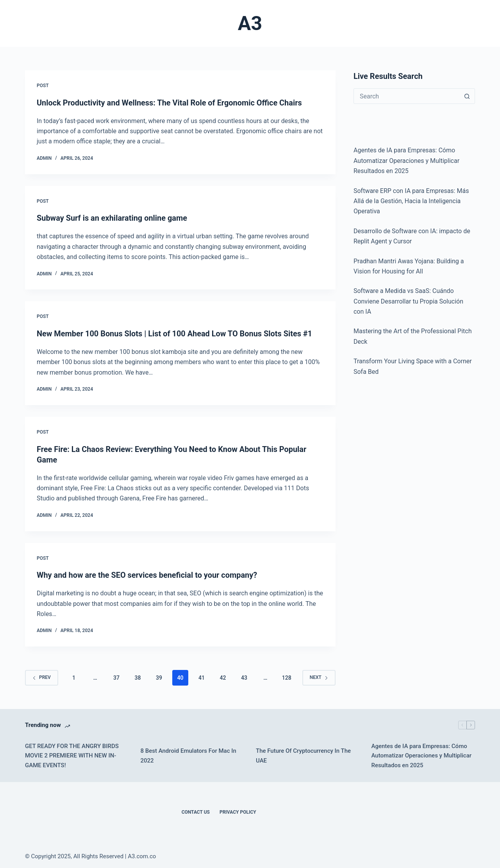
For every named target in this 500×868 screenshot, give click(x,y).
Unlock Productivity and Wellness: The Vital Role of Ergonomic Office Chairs (170, 103)
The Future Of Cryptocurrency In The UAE (303, 754)
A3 (250, 23)
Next (319, 675)
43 (244, 675)
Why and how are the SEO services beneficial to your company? (147, 573)
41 (202, 675)
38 (137, 675)
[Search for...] (406, 96)
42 (223, 675)
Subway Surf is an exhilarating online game (112, 218)
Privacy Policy (238, 810)
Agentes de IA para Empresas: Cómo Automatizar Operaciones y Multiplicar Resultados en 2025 (422, 754)
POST (43, 86)
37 (116, 675)
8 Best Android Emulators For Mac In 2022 (188, 754)
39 (159, 675)
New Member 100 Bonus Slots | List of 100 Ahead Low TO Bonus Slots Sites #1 (175, 333)
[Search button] (467, 96)
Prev (42, 675)
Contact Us (196, 810)
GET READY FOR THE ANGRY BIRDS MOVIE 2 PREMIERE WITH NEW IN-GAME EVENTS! (72, 754)
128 (287, 675)
